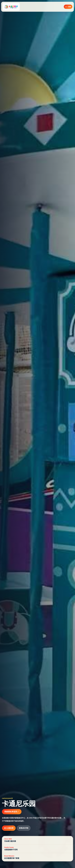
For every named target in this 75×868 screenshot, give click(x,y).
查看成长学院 (24, 828)
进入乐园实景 (9, 828)
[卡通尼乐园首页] (11, 7)
